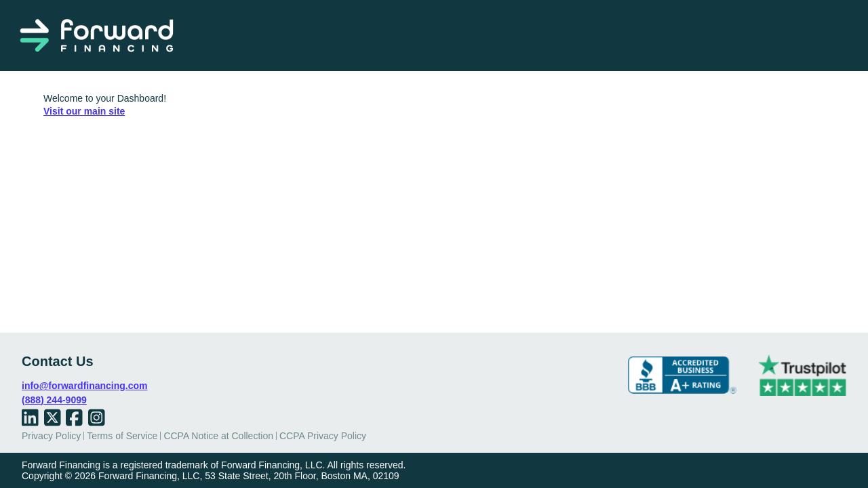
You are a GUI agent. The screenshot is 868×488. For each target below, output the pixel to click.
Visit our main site (84, 111)
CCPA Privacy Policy (323, 436)
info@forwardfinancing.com (85, 386)
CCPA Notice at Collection (218, 436)
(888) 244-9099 (54, 400)
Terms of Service (122, 436)
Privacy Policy (51, 436)
